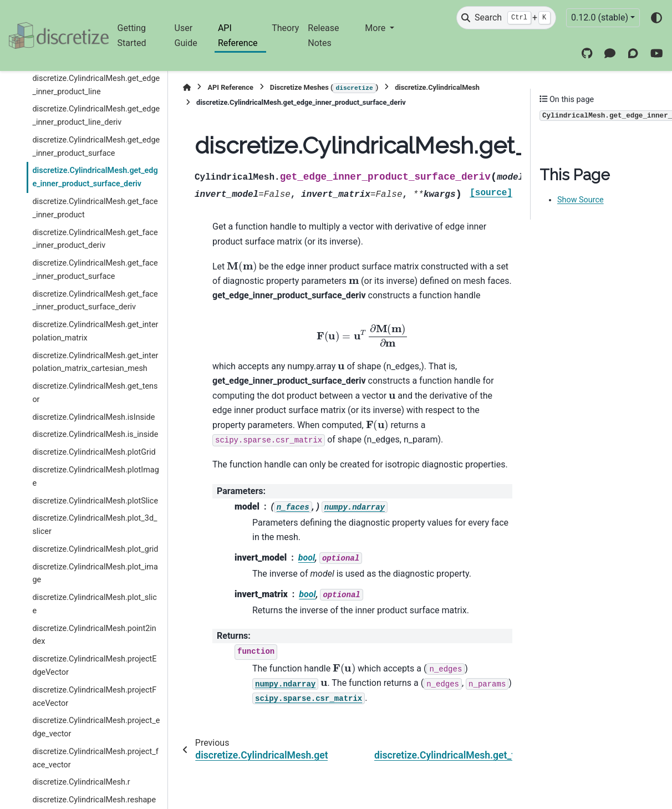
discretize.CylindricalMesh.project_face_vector (95, 758)
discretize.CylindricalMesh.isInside (93, 417)
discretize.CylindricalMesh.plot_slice (94, 604)
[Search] (506, 18)
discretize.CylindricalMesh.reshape (94, 800)
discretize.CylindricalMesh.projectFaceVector (94, 697)
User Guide (186, 35)
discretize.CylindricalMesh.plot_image (95, 574)
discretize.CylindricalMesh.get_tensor (95, 393)
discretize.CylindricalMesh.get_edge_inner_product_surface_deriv (95, 177)
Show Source (581, 200)
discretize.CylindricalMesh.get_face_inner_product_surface (95, 270)
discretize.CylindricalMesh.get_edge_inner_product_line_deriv (96, 116)
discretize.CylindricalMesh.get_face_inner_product (95, 208)
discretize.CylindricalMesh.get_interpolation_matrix (95, 331)
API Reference (238, 35)
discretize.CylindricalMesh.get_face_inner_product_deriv (95, 239)
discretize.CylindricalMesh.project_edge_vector (96, 727)
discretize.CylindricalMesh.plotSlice (95, 501)
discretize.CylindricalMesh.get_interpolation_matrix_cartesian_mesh (95, 362)
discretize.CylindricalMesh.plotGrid (94, 452)
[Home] (187, 87)
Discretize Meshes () (324, 88)
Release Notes (323, 35)
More (376, 28)
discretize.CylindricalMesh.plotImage (95, 477)
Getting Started (132, 35)
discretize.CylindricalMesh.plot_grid (95, 549)
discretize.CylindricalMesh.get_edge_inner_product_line (96, 85)
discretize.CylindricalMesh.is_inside (95, 434)
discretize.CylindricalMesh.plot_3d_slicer (95, 525)
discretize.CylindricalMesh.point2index (94, 635)
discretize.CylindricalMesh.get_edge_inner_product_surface (96, 147)
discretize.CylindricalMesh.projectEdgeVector (94, 666)
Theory (285, 28)
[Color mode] (656, 18)
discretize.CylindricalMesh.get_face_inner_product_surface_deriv (95, 301)
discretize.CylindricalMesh (437, 87)
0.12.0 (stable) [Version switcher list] (600, 17)
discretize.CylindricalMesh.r (81, 782)
